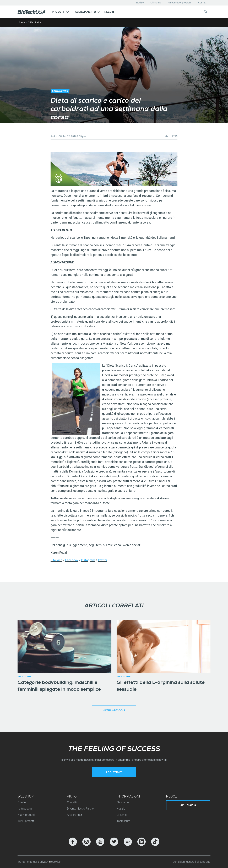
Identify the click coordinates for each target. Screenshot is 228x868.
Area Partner (75, 815)
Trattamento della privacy (33, 862)
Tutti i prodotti (26, 821)
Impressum (123, 821)
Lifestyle (122, 815)
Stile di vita (34, 22)
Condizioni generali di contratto (192, 862)
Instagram (88, 560)
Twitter (102, 560)
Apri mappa (188, 805)
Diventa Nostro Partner (81, 809)
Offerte (22, 802)
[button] (60, 12)
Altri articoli (114, 711)
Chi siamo (156, 3)
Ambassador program (180, 3)
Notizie (140, 3)
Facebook (72, 560)
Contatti (203, 3)
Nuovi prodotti (26, 815)
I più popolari (25, 809)
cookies (56, 862)
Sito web (56, 560)
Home (21, 22)
